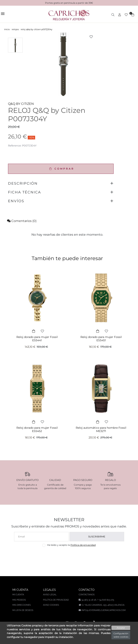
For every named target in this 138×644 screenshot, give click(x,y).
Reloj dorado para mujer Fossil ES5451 (101, 339)
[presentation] (69, 556)
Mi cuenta (18, 595)
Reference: (15, 146)
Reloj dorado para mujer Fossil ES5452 (37, 429)
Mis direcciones (22, 605)
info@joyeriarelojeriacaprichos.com (104, 610)
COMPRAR (61, 169)
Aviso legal (50, 595)
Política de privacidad (83, 545)
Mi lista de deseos (23, 610)
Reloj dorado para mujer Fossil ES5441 (37, 339)
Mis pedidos (19, 600)
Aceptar (121, 628)
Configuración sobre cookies (121, 635)
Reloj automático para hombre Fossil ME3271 (101, 429)
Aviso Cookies (51, 605)
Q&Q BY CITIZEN (21, 104)
